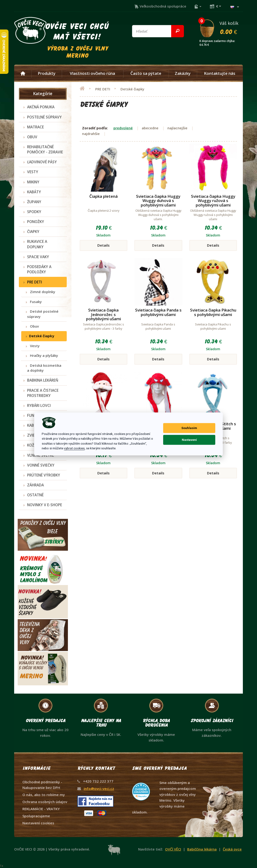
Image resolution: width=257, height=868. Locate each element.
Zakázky (183, 73)
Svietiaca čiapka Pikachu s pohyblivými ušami (213, 312)
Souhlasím (189, 428)
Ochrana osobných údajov (45, 802)
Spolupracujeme (36, 816)
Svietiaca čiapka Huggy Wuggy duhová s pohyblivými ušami (158, 201)
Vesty (33, 346)
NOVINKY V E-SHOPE (45, 505)
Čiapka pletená (104, 196)
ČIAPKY (33, 232)
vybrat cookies (74, 448)
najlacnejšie (177, 128)
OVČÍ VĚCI (173, 849)
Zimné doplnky (41, 292)
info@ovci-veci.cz (99, 788)
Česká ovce (232, 849)
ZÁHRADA (35, 485)
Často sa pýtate (146, 73)
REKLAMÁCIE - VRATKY (41, 809)
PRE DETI (35, 282)
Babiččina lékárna (202, 849)
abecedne (150, 128)
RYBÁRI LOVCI (39, 405)
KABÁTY (34, 192)
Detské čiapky (41, 336)
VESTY (33, 172)
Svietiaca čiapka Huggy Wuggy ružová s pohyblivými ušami (213, 201)
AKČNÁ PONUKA (41, 107)
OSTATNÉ (35, 495)
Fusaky (34, 302)
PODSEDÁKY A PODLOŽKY (39, 269)
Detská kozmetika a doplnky (44, 368)
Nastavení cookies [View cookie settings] (38, 823)
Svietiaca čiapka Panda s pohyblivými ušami (158, 312)
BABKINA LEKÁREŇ (43, 380)
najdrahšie (91, 134)
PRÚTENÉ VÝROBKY (44, 475)
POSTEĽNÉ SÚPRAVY (44, 117)
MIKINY (33, 182)
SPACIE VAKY (38, 257)
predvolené (123, 128)
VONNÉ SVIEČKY (41, 465)
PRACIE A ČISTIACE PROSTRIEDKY (43, 393)
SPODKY (34, 212)
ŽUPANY (34, 202)
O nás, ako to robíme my (44, 795)
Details (104, 245)
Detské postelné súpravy (43, 314)
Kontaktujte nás (220, 73)
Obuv (33, 326)
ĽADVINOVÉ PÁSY (42, 162)
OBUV (32, 137)
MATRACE (35, 127)
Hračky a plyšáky (43, 355)
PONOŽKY (36, 222)
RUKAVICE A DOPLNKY (37, 244)
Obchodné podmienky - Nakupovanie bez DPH (42, 785)
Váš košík (221, 28)
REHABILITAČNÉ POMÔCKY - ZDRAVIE (45, 149)
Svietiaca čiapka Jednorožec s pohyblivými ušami (104, 314)
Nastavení (189, 440)
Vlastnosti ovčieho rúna (92, 73)
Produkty (47, 73)
